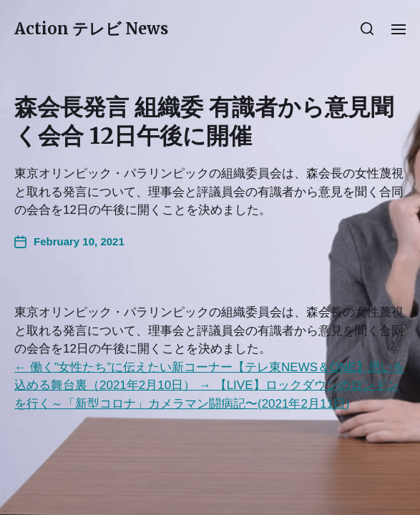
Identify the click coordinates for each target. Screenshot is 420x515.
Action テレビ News (91, 29)
